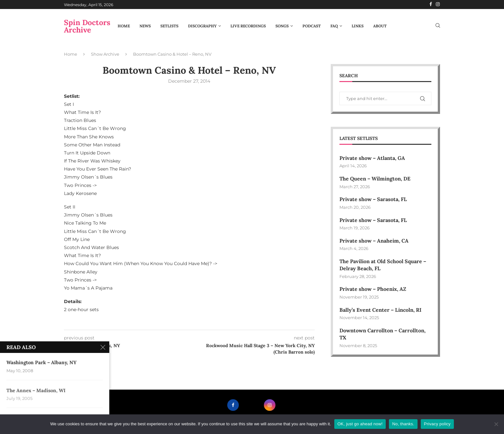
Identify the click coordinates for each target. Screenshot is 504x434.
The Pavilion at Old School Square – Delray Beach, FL (383, 265)
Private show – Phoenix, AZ (373, 289)
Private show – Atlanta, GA (372, 158)
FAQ (334, 26)
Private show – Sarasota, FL (373, 199)
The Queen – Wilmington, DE (375, 179)
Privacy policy (437, 424)
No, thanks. (403, 424)
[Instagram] (438, 5)
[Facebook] (431, 5)
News (145, 26)
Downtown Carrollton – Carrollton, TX (382, 334)
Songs (282, 26)
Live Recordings (248, 26)
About (380, 26)
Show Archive (105, 54)
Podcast (312, 26)
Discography (202, 26)
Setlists (169, 26)
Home (124, 26)
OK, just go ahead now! (360, 424)
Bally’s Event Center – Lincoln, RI (380, 310)
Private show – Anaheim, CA (374, 241)
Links (358, 26)
